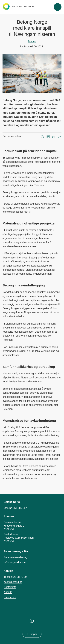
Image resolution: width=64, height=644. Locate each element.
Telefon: (15, 577)
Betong (32, 41)
